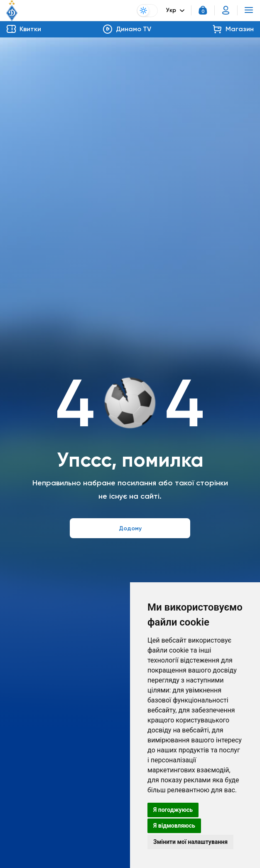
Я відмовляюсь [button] (174, 826)
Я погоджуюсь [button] (173, 810)
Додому (130, 528)
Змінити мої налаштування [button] (190, 842)
